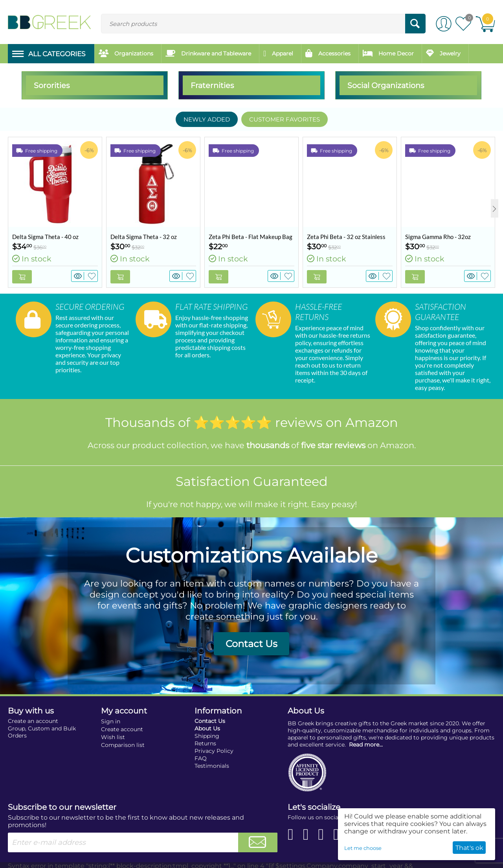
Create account (122, 720)
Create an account (33, 712)
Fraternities (212, 85)
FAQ (201, 749)
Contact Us (251, 635)
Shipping (207, 727)
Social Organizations (386, 85)
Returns (205, 734)
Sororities (52, 85)
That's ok (469, 848)
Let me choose (363, 848)
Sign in (111, 712)
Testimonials (212, 757)
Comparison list (123, 736)
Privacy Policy (214, 742)
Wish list (113, 728)
